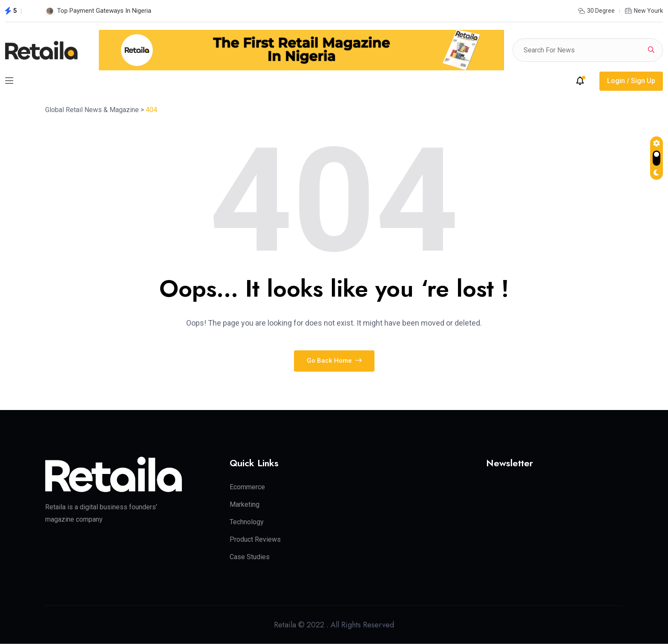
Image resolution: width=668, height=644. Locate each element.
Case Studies (250, 557)
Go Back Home (334, 361)
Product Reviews (255, 539)
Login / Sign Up (631, 81)
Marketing (245, 504)
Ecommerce (247, 487)
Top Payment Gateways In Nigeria (104, 11)
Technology (247, 522)
